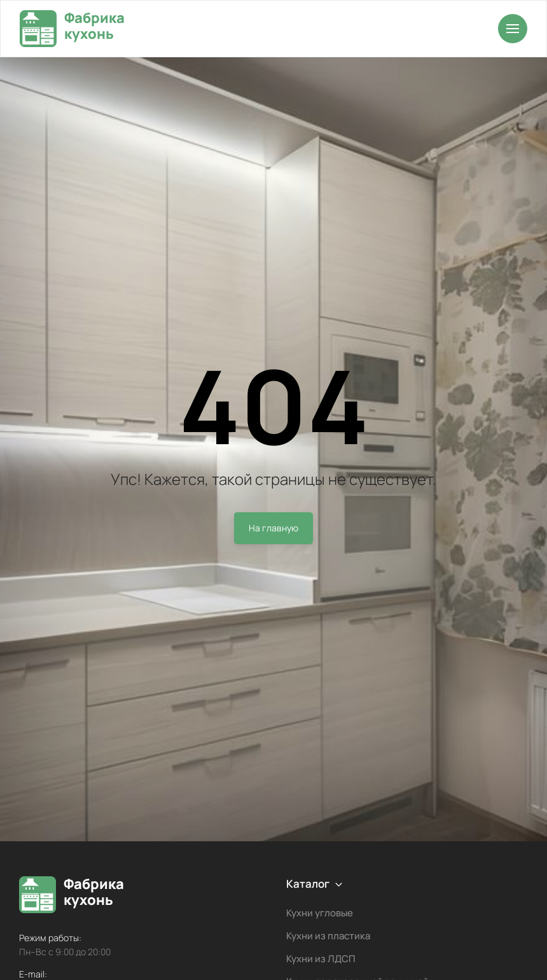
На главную (273, 528)
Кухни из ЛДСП (321, 959)
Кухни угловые (320, 913)
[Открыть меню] (513, 29)
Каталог (308, 884)
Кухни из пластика (328, 936)
